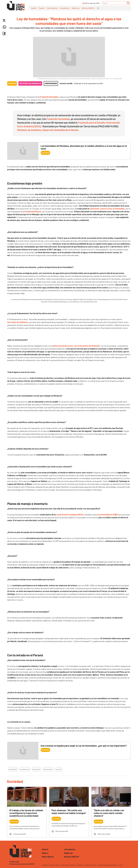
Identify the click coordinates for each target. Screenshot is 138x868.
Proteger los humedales (30, 83)
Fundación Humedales (49, 97)
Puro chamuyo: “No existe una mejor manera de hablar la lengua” (69, 812)
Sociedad (12, 83)
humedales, (13, 769)
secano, (59, 769)
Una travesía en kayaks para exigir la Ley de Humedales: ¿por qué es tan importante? (84, 746)
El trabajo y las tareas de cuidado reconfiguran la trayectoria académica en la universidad (26, 813)
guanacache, (48, 769)
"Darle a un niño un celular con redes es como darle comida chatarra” (109, 813)
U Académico (64, 8)
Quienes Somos (55, 865)
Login (120, 865)
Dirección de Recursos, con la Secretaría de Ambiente (77, 346)
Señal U (34, 8)
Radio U (42, 8)
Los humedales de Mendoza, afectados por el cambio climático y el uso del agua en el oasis (84, 147)
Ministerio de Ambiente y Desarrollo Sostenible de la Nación (48, 130)
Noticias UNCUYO (88, 8)
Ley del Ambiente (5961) (108, 515)
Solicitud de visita (91, 865)
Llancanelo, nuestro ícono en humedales (107, 209)
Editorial (45, 865)
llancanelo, (37, 769)
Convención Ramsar (33, 211)
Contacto (80, 865)
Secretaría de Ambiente (17, 322)
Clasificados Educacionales (107, 865)
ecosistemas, (25, 769)
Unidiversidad (51, 83)
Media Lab (76, 8)
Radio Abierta (52, 8)
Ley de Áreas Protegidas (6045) (70, 515)
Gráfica (73, 865)
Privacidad (65, 865)
